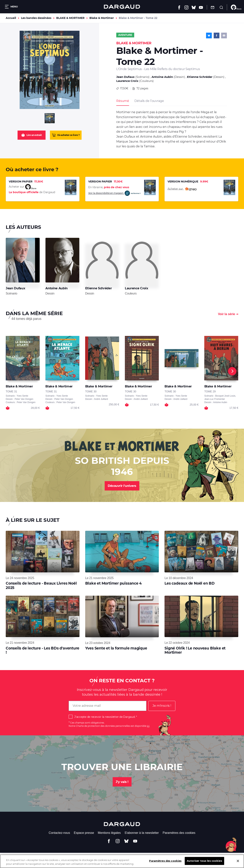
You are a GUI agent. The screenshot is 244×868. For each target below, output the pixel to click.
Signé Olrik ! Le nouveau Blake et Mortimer (195, 650)
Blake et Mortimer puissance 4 (114, 583)
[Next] (232, 371)
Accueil (11, 18)
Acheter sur (182, 189)
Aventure (125, 35)
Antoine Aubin (162, 77)
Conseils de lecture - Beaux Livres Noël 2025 (41, 585)
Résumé (123, 101)
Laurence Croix (127, 81)
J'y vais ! (122, 782)
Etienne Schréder (200, 77)
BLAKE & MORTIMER (70, 18)
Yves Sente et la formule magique (116, 648)
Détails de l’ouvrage (149, 101)
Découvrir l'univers (122, 486)
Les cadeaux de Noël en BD (190, 583)
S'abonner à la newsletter (142, 833)
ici (148, 726)
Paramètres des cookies (179, 833)
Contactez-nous (59, 833)
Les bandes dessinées (36, 18)
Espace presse (84, 833)
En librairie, (109, 187)
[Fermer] (238, 862)
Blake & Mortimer (102, 18)
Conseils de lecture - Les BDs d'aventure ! (43, 650)
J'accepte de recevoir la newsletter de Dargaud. (105, 717)
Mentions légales (109, 833)
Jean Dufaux (125, 77)
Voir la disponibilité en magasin (115, 193)
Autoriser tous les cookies (204, 862)
